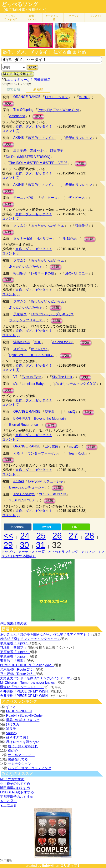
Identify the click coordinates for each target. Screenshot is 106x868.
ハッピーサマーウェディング (30, 768)
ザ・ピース (49, 198)
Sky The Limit (62, 377)
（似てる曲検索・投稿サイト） (25, 10)
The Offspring (23, 110)
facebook (18, 527)
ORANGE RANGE (27, 97)
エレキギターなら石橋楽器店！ (30, 80)
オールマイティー (21, 755)
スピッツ (20, 349)
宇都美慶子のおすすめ (17, 797)
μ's (15, 384)
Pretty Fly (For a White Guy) (58, 110)
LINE (76, 527)
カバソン (74, 16)
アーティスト (53, 18)
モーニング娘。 (25, 198)
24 (25, 536)
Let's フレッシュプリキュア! (52, 314)
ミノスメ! (95, 16)
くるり (18, 453)
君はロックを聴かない (23, 742)
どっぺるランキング (63, 552)
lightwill (48, 866)
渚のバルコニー (77, 273)
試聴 (8, 103)
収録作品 (82, 226)
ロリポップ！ (70, 866)
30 (24, 545)
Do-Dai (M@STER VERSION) (28, 157)
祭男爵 (50, 412)
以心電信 (51, 447)
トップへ (8, 552)
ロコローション (56, 97)
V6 (15, 377)
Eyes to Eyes (31, 377)
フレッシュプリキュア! (26, 320)
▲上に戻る (8, 805)
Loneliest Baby (33, 384)
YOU (38, 342)
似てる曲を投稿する (18, 74)
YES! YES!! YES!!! (52, 494)
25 (41, 536)
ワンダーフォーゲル (42, 453)
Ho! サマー (44, 239)
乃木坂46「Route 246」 (18, 669)
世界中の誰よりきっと (23, 720)
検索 (32, 67)
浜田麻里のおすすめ (15, 788)
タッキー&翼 (23, 239)
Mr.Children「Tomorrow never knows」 (29, 683)
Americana (17, 116)
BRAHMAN (22, 418)
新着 (32, 18)
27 (73, 536)
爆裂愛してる (18, 759)
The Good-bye (24, 494)
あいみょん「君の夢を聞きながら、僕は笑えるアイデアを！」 (47, 634)
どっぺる (10, 18)
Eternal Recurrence (24, 425)
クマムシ (20, 226)
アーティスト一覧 (31, 552)
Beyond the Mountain (50, 419)
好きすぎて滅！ (18, 737)
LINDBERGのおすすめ (17, 792)
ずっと (11, 707)
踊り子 (11, 729)
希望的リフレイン (41, 138)
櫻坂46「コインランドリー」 (22, 687)
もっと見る (8, 801)
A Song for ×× (62, 342)
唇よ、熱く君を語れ (23, 746)
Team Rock (77, 453)
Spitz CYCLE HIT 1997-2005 (31, 355)
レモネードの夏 (42, 273)
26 (57, 536)
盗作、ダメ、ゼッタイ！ (34, 126)
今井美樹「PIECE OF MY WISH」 (26, 691)
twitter (47, 527)
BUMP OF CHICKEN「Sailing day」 (27, 665)
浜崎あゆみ (22, 342)
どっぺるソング (20, 4)
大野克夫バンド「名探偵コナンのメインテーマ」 (37, 678)
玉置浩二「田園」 (13, 661)
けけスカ (13, 724)
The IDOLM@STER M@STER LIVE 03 (38, 163)
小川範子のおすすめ (15, 783)
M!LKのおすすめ (12, 779)
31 (41, 545)
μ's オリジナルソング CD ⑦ (75, 384)
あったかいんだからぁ (47, 226)
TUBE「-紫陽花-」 (14, 648)
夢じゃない (39, 349)
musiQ (84, 97)
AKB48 (19, 138)
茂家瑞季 (20, 314)
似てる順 (13, 89)
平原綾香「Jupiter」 (15, 643)
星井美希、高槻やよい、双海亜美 (38, 151)
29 (8, 545)
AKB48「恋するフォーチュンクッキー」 (30, 639)
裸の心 (13, 751)
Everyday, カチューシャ (46, 481)
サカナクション (20, 764)
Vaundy (12, 733)
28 (89, 536)
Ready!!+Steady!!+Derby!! (25, 716)
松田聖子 (20, 273)
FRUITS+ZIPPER (19, 711)
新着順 (38, 89)
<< (8, 536)
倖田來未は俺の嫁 (13, 623)
